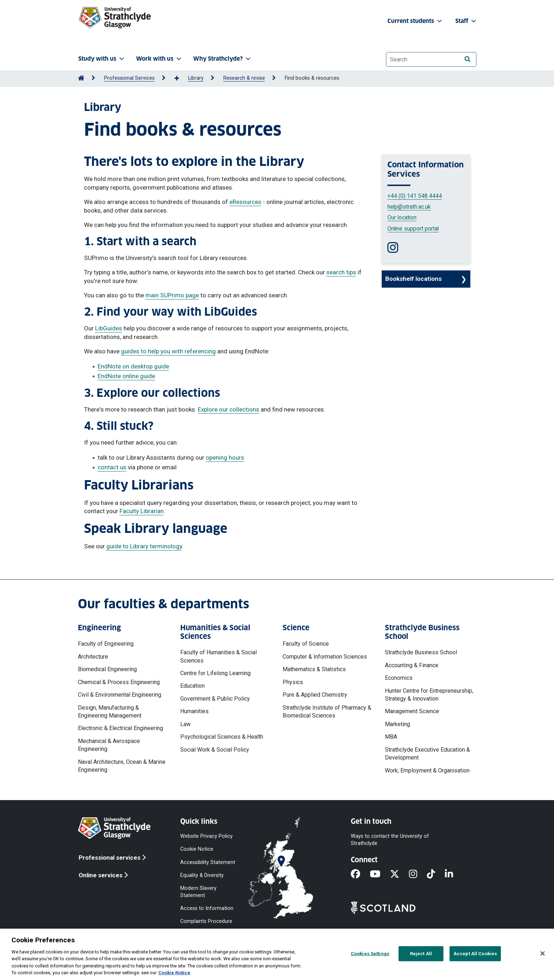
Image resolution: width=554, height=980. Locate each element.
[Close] (543, 953)
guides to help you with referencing (168, 351)
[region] (277, 954)
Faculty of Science (306, 644)
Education (192, 686)
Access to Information (207, 908)
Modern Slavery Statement (198, 891)
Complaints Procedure (206, 921)
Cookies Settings (370, 954)
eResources (245, 202)
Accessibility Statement (208, 862)
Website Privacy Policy (206, 836)
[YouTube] (380, 875)
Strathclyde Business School (421, 652)
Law (185, 724)
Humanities (194, 711)
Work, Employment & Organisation (427, 770)
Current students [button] (415, 21)
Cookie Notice (197, 849)
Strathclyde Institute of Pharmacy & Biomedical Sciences (327, 712)
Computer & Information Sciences (325, 657)
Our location (402, 217)
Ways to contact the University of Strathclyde (390, 840)
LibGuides (109, 328)
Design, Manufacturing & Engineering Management (110, 712)
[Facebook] (360, 875)
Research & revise (244, 78)
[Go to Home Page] (81, 78)
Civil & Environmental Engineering (120, 695)
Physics (293, 682)
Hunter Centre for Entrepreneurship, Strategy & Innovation (429, 695)
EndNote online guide (126, 376)
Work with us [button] (159, 59)
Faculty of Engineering (106, 644)
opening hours (225, 458)
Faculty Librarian (142, 511)
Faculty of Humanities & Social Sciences (218, 656)
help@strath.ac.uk (409, 207)
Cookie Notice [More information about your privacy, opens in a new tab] (174, 973)
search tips (341, 272)
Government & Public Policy (215, 699)
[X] (399, 875)
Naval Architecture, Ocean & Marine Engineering (122, 766)
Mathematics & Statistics (314, 669)
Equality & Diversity (202, 875)
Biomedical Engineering (107, 669)
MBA (391, 737)
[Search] (468, 59)
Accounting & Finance (412, 665)
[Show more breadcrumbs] (181, 79)
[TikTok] (436, 875)
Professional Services (129, 78)
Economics (399, 678)
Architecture (93, 657)
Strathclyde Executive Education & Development (427, 754)
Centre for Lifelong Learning (215, 673)
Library (196, 78)
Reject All (421, 954)
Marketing (397, 724)
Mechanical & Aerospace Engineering (109, 745)
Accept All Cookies (475, 954)
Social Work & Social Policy (215, 750)
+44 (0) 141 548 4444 (415, 196)
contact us (112, 467)
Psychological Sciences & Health (222, 737)
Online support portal (413, 229)
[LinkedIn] (454, 875)
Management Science (412, 711)
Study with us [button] (102, 59)
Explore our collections (229, 409)
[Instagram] (418, 875)
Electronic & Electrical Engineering (120, 728)
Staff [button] (466, 21)
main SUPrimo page (172, 295)
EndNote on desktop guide (133, 366)
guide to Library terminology (144, 546)
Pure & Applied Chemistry (315, 695)
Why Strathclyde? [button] (223, 59)
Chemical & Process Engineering (119, 682)
